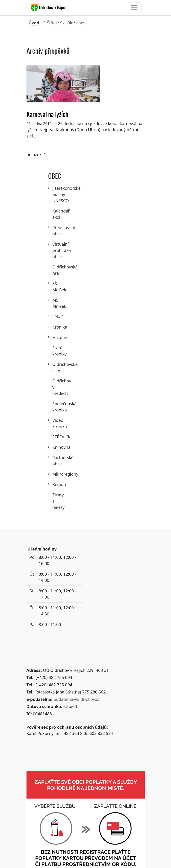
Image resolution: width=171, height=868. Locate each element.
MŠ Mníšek (55, 303)
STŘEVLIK (55, 437)
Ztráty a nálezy (55, 501)
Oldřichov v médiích (55, 387)
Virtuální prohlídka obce (55, 250)
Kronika (55, 327)
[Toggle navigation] (134, 8)
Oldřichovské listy (55, 367)
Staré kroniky (55, 351)
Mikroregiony (55, 474)
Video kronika (55, 423)
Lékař (55, 317)
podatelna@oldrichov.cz (77, 699)
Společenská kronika (55, 407)
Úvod (34, 23)
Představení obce (55, 231)
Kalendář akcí (55, 214)
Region (55, 484)
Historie (55, 337)
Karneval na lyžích (47, 114)
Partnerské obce (55, 461)
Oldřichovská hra (55, 270)
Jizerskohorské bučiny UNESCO (55, 194)
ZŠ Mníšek (55, 287)
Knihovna (55, 447)
